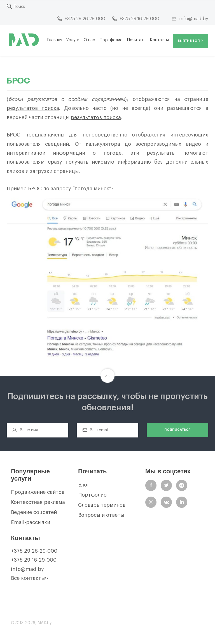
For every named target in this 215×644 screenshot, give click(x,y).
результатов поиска (33, 108)
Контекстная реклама (38, 502)
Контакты (159, 40)
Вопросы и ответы (101, 515)
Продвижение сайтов (38, 492)
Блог (84, 485)
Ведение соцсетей (34, 512)
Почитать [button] (136, 40)
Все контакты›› (30, 578)
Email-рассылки (31, 522)
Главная (55, 40)
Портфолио (111, 40)
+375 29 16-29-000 (34, 560)
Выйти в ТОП (191, 41)
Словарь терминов (102, 505)
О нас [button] (89, 40)
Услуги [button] (73, 40)
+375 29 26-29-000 (34, 551)
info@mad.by (27, 569)
